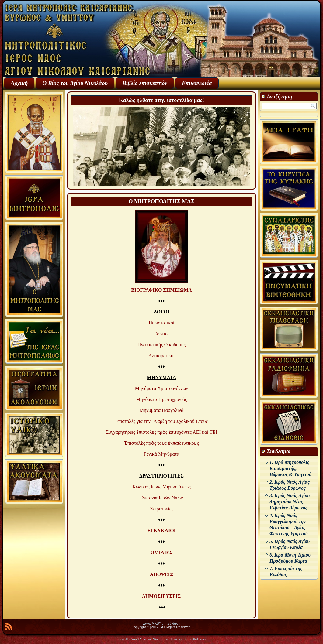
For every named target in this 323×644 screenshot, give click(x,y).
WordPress (139, 639)
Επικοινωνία (197, 83)
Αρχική (19, 83)
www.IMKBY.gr (154, 623)
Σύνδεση (174, 623)
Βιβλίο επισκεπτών (145, 83)
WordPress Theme (166, 639)
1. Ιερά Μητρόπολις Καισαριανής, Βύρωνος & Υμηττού (290, 468)
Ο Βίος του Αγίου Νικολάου (75, 83)
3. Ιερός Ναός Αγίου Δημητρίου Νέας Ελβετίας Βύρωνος (290, 502)
